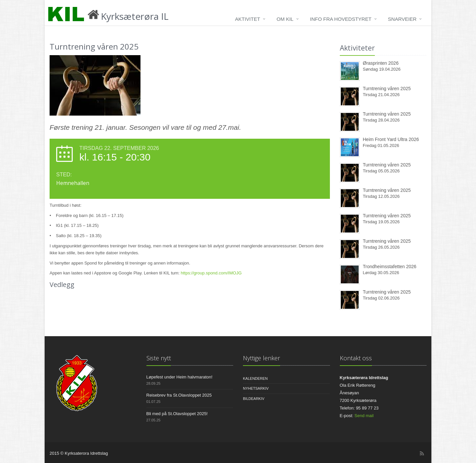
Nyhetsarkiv (256, 388)
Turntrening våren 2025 (387, 89)
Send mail (364, 416)
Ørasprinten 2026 (381, 63)
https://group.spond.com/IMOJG (211, 273)
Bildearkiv (254, 399)
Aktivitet (248, 19)
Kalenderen (255, 378)
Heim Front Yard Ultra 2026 (391, 139)
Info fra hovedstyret (341, 19)
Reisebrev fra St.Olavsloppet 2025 (179, 395)
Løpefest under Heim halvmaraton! (179, 377)
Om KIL (285, 19)
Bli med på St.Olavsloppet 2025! (177, 414)
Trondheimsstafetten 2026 (390, 267)
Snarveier (402, 19)
